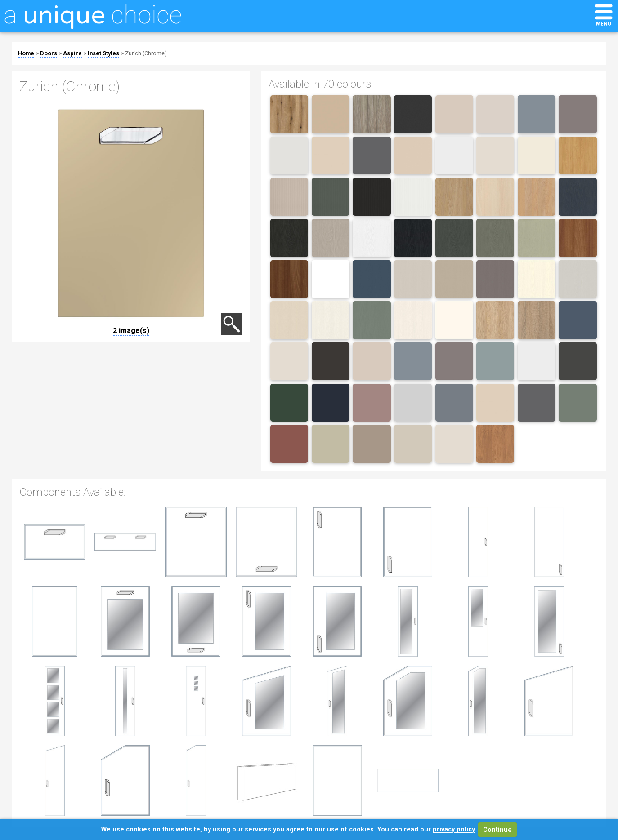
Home (26, 53)
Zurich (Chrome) (146, 53)
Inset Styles (103, 53)
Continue (497, 830)
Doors (49, 53)
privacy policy (454, 830)
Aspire (72, 53)
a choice (93, 15)
